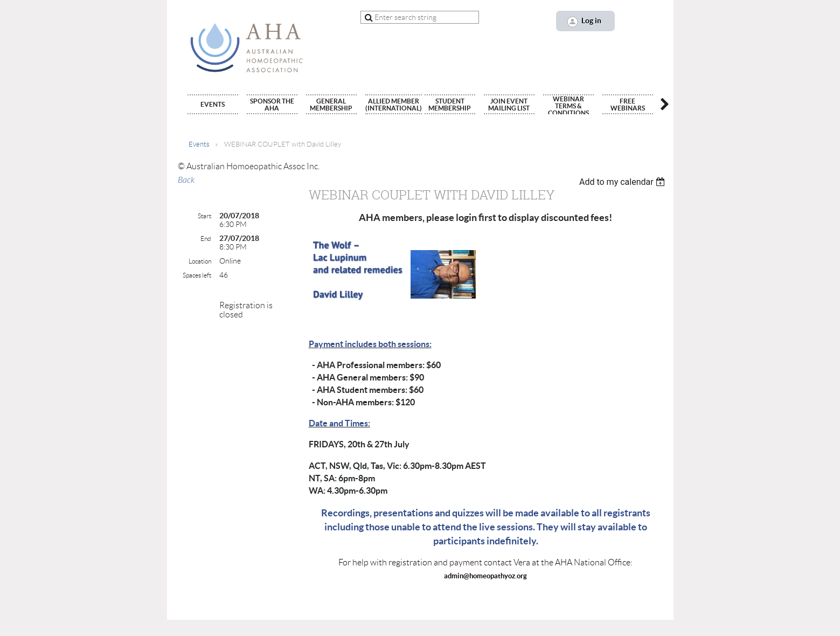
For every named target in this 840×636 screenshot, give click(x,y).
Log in (591, 20)
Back (186, 180)
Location (200, 261)
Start (204, 216)
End (206, 239)
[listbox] (624, 182)
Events (199, 144)
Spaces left (197, 275)
